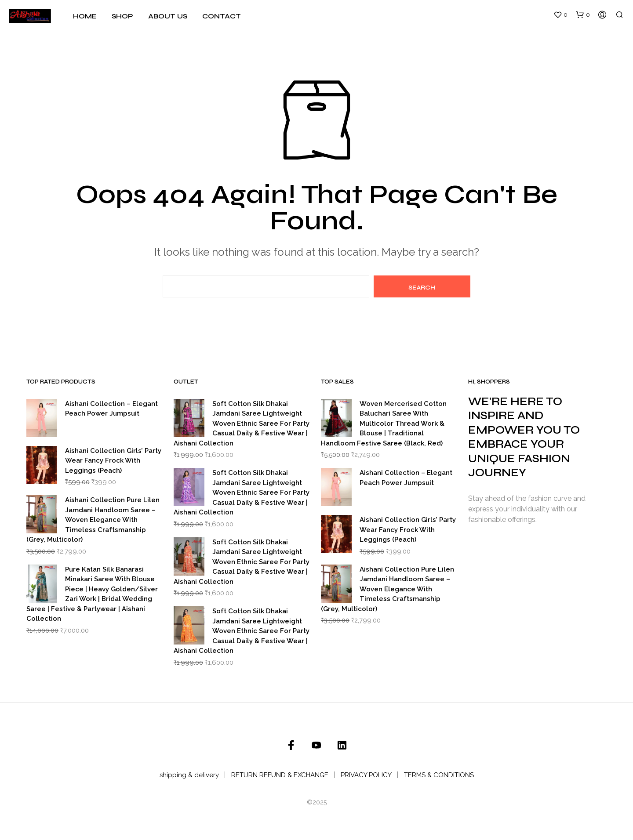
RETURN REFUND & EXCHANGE (280, 775)
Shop (122, 16)
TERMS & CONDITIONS (439, 775)
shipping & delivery (189, 775)
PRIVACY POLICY (366, 775)
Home (85, 16)
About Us (168, 16)
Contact (222, 16)
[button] (560, 15)
